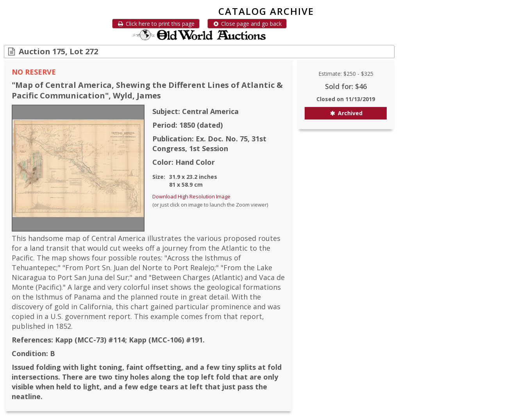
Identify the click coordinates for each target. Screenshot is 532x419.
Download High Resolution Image (191, 196)
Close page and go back (247, 24)
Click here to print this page (156, 24)
